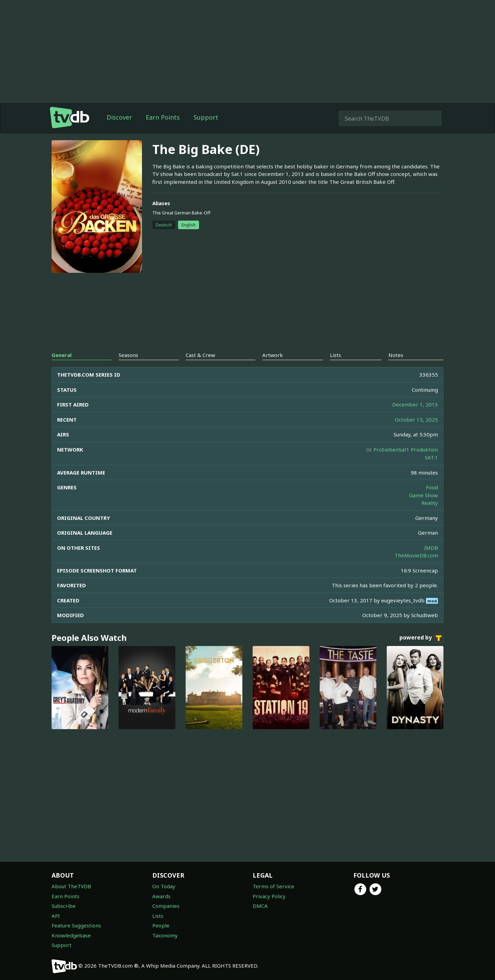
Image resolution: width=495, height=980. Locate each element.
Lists (158, 916)
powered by (421, 638)
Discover (119, 117)
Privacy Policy (269, 896)
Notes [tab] (396, 355)
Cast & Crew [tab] (200, 355)
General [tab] (62, 355)
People (161, 925)
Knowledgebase (71, 935)
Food (432, 487)
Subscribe (64, 906)
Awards (161, 896)
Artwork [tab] (273, 355)
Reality (430, 503)
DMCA (260, 906)
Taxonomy (165, 935)
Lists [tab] (335, 355)
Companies (166, 906)
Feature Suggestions (76, 925)
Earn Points (163, 117)
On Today (164, 886)
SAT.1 (431, 457)
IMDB (431, 548)
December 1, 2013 (415, 404)
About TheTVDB (71, 886)
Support (206, 117)
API (56, 916)
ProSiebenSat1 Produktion (406, 449)
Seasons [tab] (128, 355)
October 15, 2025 (416, 420)
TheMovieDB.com (416, 555)
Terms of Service (273, 886)
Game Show (423, 495)
